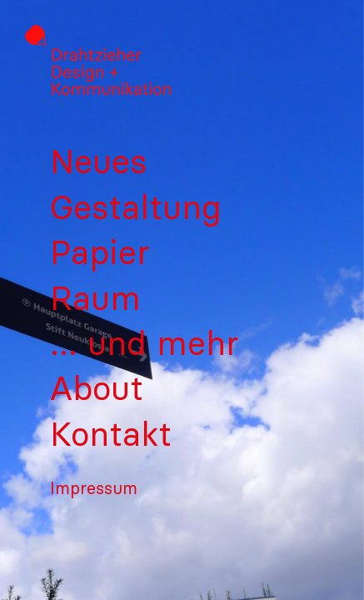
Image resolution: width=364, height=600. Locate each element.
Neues (98, 162)
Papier (100, 252)
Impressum (94, 488)
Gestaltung (136, 207)
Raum (95, 298)
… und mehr (145, 343)
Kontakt (111, 434)
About (97, 388)
